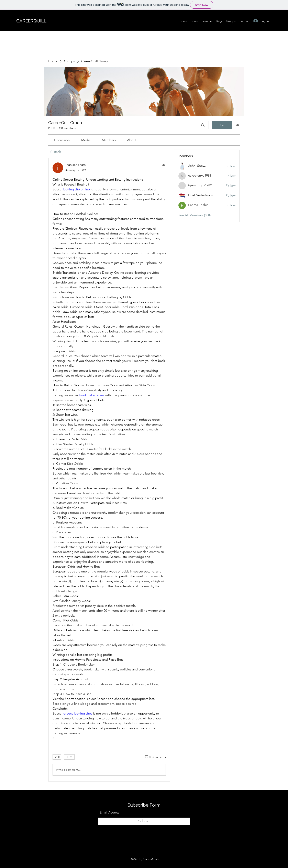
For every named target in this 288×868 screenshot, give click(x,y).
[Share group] (237, 125)
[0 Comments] (155, 757)
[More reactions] (69, 757)
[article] (109, 470)
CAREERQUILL (31, 21)
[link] (62, 140)
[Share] (163, 165)
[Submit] (144, 821)
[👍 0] (57, 757)
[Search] (203, 125)
